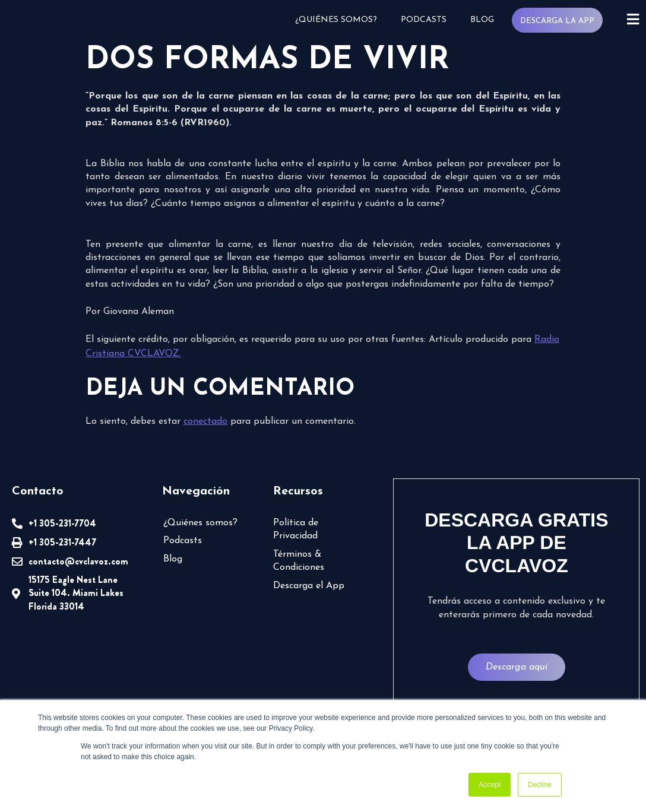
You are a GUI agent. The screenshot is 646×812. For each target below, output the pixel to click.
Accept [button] (490, 785)
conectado (205, 421)
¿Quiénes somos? (335, 20)
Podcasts (422, 20)
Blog (481, 20)
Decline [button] (540, 785)
